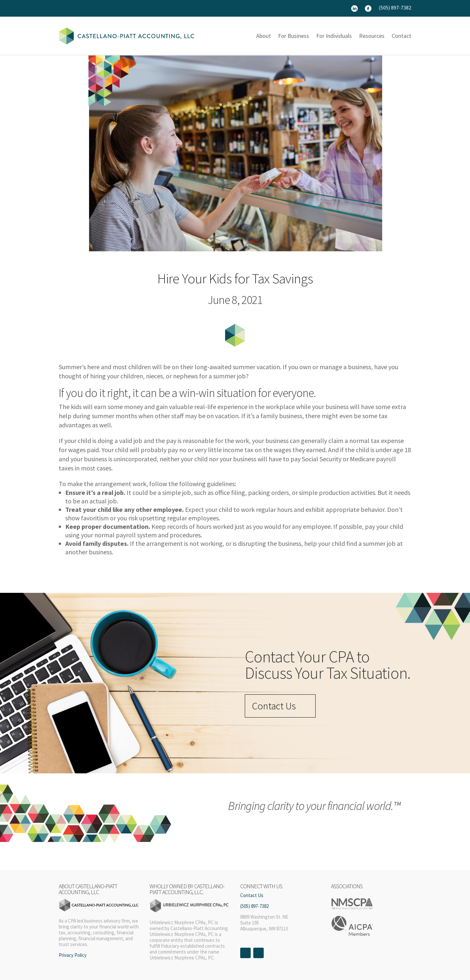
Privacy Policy (73, 955)
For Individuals (334, 36)
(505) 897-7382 (395, 8)
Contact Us (274, 706)
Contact (401, 36)
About (264, 36)
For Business (294, 36)
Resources (372, 36)
